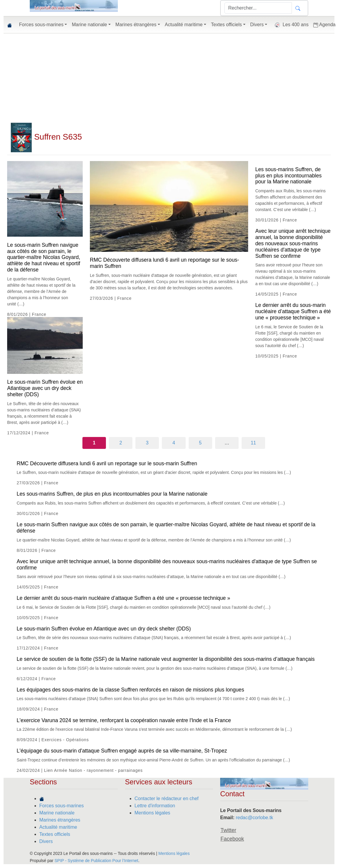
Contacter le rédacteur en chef (166, 798)
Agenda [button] (324, 25)
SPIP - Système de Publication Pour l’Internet (96, 861)
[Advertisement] (169, 78)
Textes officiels (55, 834)
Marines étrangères (60, 820)
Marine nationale (57, 813)
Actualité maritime (58, 827)
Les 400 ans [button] (290, 25)
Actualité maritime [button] (184, 25)
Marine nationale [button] (89, 25)
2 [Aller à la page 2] (121, 443)
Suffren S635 (46, 137)
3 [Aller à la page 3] (147, 443)
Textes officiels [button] (226, 25)
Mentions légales (152, 813)
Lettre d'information (155, 806)
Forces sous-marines (61, 806)
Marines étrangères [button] (136, 25)
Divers (46, 841)
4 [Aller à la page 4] (174, 443)
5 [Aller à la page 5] (200, 443)
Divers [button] (257, 25)
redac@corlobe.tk (254, 818)
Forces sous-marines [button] (41, 25)
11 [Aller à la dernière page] (253, 443)
